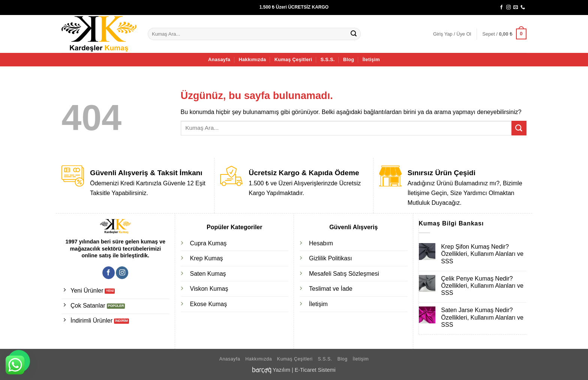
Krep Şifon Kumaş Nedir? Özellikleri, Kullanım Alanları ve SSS (482, 254)
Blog (349, 59)
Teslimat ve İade (331, 289)
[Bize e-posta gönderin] (516, 8)
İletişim (371, 59)
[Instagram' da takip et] (508, 8)
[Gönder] (354, 34)
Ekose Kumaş (209, 304)
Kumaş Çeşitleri (293, 59)
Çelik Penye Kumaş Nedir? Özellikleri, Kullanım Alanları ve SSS (482, 286)
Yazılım (281, 370)
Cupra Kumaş (208, 243)
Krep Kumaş (207, 258)
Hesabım (321, 243)
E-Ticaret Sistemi (315, 370)
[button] (452, 34)
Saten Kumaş (208, 274)
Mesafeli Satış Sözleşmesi (344, 274)
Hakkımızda (252, 59)
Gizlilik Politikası (331, 258)
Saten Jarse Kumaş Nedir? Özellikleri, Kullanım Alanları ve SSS (482, 317)
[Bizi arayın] (523, 8)
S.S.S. (328, 59)
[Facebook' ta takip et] (501, 8)
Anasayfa (219, 59)
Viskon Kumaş (209, 289)
